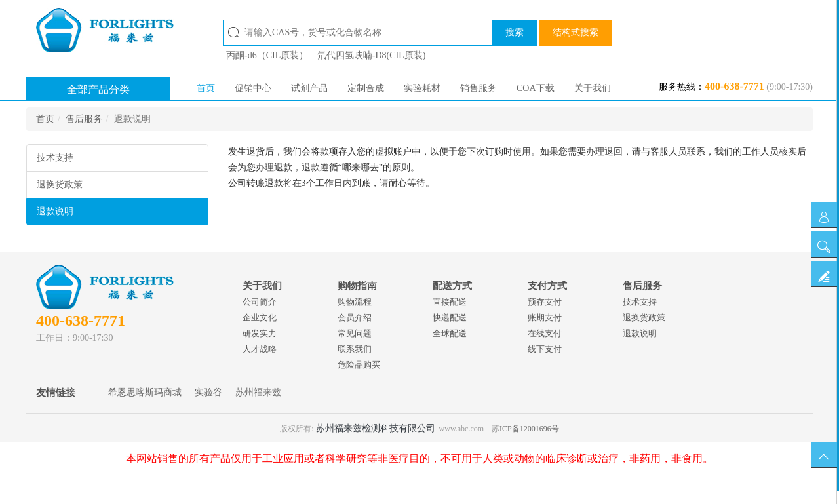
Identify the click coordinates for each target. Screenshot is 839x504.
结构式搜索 (576, 32)
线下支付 (545, 349)
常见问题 (355, 333)
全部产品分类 (98, 89)
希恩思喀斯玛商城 (145, 392)
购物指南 (357, 286)
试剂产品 (309, 88)
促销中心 (253, 88)
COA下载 (536, 88)
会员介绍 (355, 318)
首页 (206, 88)
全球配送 (450, 333)
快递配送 (450, 318)
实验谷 (208, 392)
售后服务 (84, 119)
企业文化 (260, 318)
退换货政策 (60, 184)
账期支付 (545, 318)
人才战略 (260, 349)
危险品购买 (359, 365)
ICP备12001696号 (529, 429)
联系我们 (355, 349)
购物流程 (355, 302)
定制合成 (366, 88)
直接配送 (450, 302)
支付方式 (547, 286)
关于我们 (593, 88)
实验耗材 (422, 88)
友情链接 (56, 393)
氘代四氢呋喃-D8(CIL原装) (372, 55)
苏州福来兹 (258, 392)
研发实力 (260, 333)
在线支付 (545, 333)
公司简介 (260, 302)
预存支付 (545, 302)
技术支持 (55, 158)
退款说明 (55, 211)
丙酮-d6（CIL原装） (267, 55)
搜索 (515, 32)
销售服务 (478, 88)
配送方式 (452, 286)
